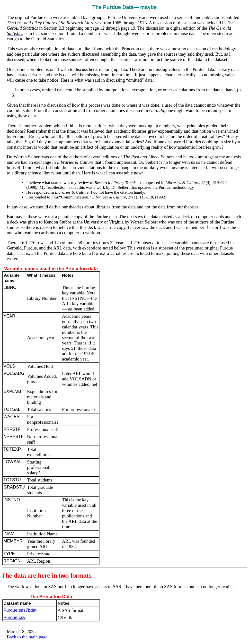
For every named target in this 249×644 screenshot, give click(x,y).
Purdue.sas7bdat (20, 610)
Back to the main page (27, 637)
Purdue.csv (14, 618)
